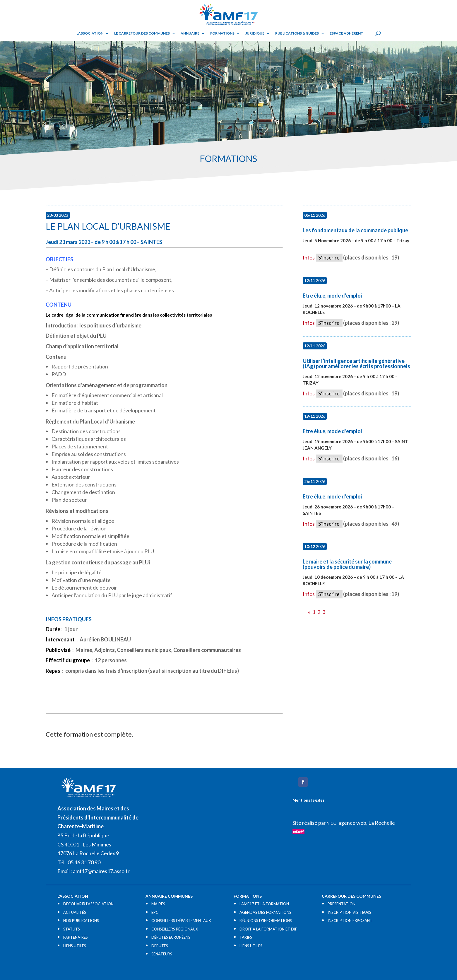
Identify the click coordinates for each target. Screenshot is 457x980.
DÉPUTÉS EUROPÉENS (171, 937)
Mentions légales (309, 800)
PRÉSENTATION (342, 904)
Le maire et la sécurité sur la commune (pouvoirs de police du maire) (347, 564)
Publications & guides (297, 33)
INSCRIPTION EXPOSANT (350, 921)
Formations (222, 33)
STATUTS (72, 929)
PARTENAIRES (76, 937)
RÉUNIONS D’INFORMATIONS (266, 921)
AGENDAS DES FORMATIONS (265, 912)
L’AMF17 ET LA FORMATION (264, 904)
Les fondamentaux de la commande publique (355, 230)
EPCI (155, 912)
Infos (309, 257)
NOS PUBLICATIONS (81, 921)
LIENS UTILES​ (75, 946)
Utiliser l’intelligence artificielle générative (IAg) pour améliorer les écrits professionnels (356, 363)
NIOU (332, 823)
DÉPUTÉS (160, 946)
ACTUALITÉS (75, 912)
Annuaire (190, 33)
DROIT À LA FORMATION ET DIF (268, 929)
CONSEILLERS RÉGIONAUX (175, 929)
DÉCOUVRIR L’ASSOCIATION (88, 904)
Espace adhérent (346, 33)
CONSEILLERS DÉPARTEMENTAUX (181, 921)
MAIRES (158, 904)
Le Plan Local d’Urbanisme (108, 226)
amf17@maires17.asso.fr (101, 871)
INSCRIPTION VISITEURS (349, 912)
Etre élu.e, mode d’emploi (332, 296)
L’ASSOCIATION (90, 33)
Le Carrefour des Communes (142, 33)
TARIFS (246, 937)
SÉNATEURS (162, 954)
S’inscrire (329, 257)
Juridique (255, 33)
